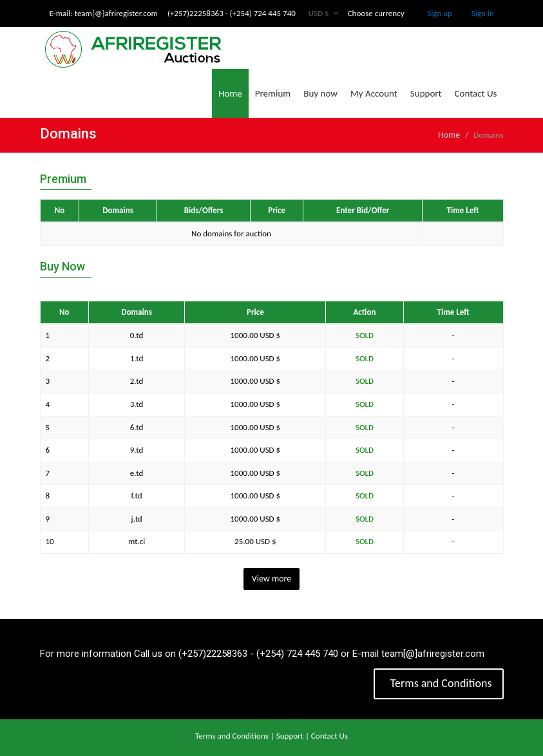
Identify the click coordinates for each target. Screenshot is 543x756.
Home (230, 93)
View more (271, 579)
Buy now (320, 93)
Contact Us (476, 93)
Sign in (483, 13)
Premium (273, 93)
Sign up (440, 13)
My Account (374, 93)
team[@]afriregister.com (116, 13)
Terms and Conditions (440, 683)
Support (426, 93)
